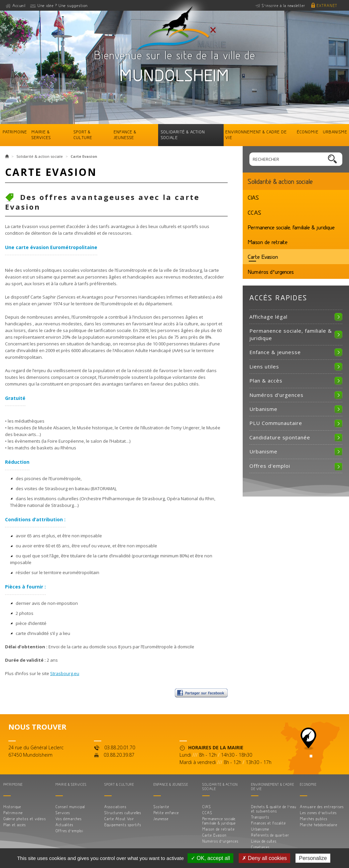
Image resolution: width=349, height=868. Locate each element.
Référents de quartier (270, 835)
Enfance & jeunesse (125, 135)
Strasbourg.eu (65, 673)
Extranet (327, 6)
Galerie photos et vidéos (25, 819)
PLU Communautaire (276, 423)
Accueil (19, 5)
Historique (12, 807)
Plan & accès (266, 381)
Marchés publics (314, 819)
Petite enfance (166, 813)
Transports (260, 817)
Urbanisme (335, 132)
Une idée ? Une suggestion (63, 5)
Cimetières (260, 847)
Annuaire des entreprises (322, 807)
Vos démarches (69, 819)
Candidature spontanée (280, 437)
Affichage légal (268, 317)
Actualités (64, 825)
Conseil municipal (70, 807)
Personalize (313, 858)
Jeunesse (161, 819)
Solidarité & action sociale (183, 135)
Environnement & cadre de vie (256, 135)
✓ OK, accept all (210, 858)
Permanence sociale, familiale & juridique (291, 227)
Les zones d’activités (318, 813)
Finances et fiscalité (268, 823)
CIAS (253, 197)
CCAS (254, 212)
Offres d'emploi (270, 466)
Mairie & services (41, 135)
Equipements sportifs (123, 825)
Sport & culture (83, 135)
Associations (115, 807)
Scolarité (161, 807)
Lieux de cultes (264, 841)
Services (63, 813)
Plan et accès (15, 825)
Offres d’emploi (69, 831)
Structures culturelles (123, 813)
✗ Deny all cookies (264, 858)
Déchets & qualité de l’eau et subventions (274, 809)
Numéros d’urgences (271, 272)
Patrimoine (15, 132)
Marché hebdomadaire (319, 825)
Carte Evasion (263, 256)
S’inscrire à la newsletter (283, 6)
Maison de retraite (268, 242)
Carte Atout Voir (119, 819)
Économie (308, 132)
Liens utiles (264, 366)
